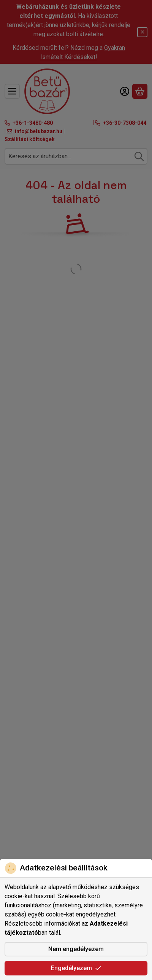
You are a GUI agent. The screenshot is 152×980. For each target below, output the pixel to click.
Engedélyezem (76, 968)
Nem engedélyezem (76, 949)
